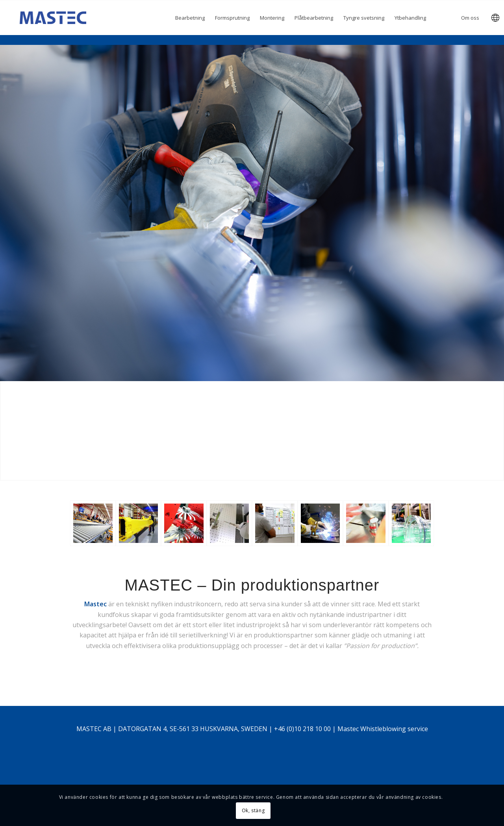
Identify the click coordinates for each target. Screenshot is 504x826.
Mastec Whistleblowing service (383, 777)
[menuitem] (190, 18)
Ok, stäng (253, 810)
